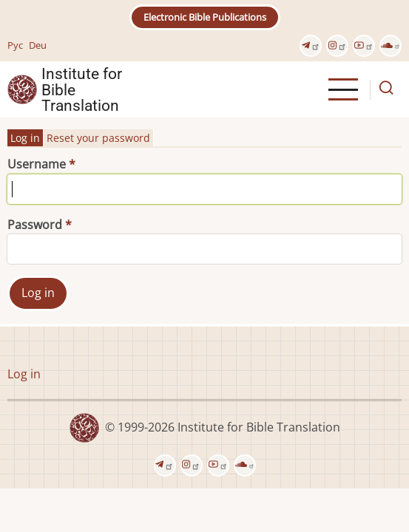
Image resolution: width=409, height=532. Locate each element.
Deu (38, 45)
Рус (15, 45)
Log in (25, 138)
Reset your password (98, 138)
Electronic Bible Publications (205, 17)
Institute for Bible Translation (82, 89)
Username (37, 164)
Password (35, 225)
